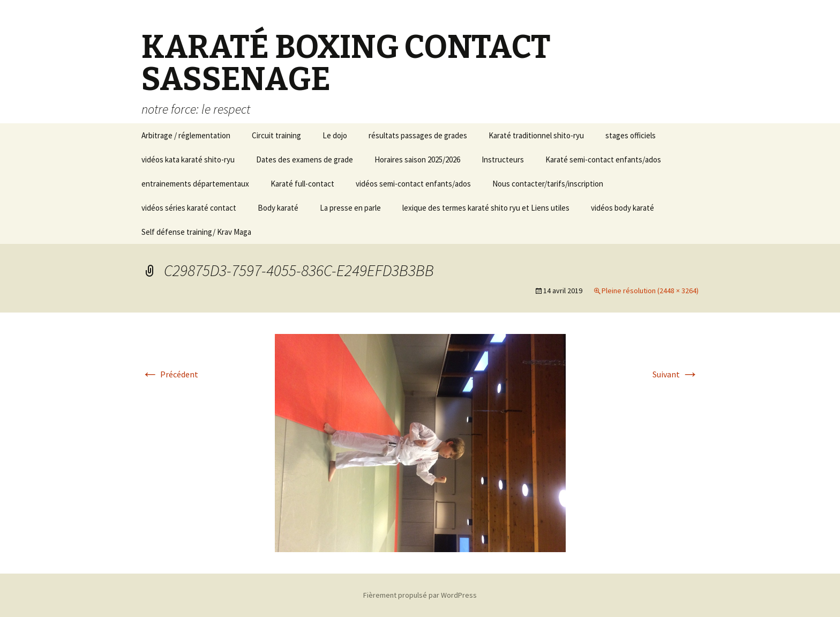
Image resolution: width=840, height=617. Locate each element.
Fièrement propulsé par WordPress (420, 595)
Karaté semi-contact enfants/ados (603, 159)
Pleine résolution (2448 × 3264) (650, 291)
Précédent (170, 374)
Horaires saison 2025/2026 (417, 159)
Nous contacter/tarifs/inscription (548, 184)
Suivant (676, 374)
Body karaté (278, 208)
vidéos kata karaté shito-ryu (188, 159)
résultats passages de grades (418, 135)
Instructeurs (503, 159)
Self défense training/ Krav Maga (196, 232)
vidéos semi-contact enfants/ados (413, 184)
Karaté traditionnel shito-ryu (536, 135)
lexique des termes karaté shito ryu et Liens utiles (486, 208)
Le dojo (335, 135)
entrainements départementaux (195, 184)
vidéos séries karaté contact (189, 208)
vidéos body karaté (622, 208)
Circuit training (276, 135)
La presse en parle (350, 208)
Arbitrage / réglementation (186, 135)
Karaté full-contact (302, 184)
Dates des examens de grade (305, 159)
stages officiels (631, 135)
